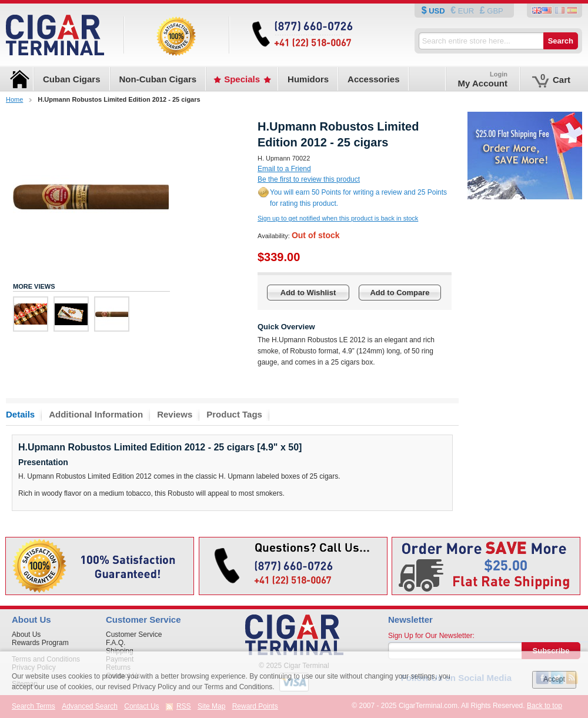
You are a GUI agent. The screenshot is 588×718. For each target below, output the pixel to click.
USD (437, 11)
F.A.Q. (116, 643)
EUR (466, 11)
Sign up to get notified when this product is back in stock (338, 218)
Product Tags (234, 414)
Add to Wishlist (308, 293)
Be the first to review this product (309, 179)
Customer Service (134, 634)
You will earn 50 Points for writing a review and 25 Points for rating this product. (358, 198)
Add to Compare (400, 293)
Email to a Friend (284, 169)
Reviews (175, 414)
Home (14, 99)
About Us (26, 634)
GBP (494, 11)
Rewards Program (40, 643)
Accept (554, 679)
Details (20, 414)
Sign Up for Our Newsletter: (431, 636)
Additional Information (96, 414)
